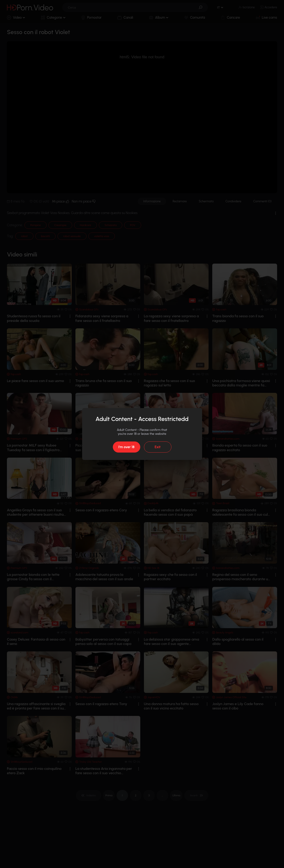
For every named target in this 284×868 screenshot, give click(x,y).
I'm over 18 (126, 447)
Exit (157, 447)
